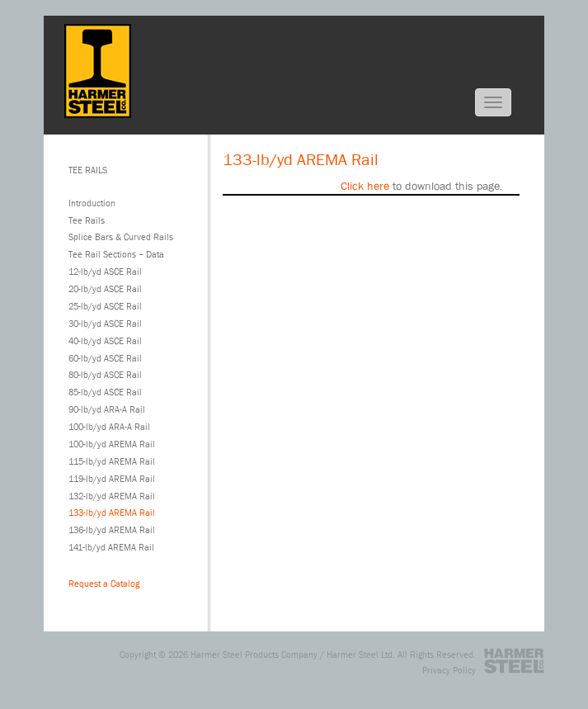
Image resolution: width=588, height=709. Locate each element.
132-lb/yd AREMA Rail (112, 496)
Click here (365, 186)
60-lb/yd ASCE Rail (105, 358)
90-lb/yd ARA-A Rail (107, 409)
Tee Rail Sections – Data (116, 254)
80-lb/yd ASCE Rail (105, 374)
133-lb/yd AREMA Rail (112, 512)
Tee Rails (87, 220)
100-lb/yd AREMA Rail (112, 444)
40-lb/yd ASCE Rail (105, 340)
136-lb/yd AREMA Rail (112, 529)
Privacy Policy (449, 670)
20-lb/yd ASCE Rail (105, 288)
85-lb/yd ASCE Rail (105, 392)
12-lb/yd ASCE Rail (105, 271)
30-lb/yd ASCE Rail (105, 323)
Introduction (92, 203)
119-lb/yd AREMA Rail (112, 478)
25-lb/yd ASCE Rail (105, 306)
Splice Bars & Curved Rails (121, 236)
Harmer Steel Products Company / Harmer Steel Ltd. (293, 654)
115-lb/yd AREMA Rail (112, 461)
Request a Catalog (104, 583)
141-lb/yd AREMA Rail (111, 547)
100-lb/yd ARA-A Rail (109, 426)
